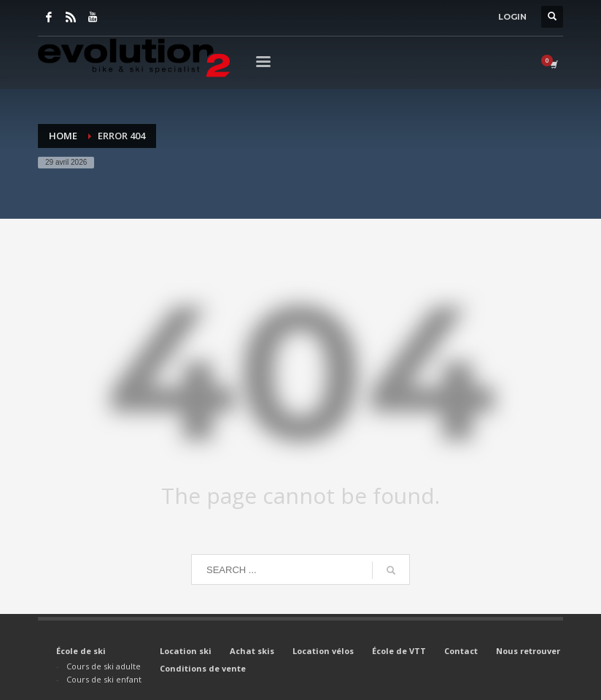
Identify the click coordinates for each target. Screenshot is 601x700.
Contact (461, 651)
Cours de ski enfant (104, 679)
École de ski (81, 651)
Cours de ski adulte (104, 666)
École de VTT (399, 651)
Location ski (186, 651)
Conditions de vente (203, 668)
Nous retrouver (528, 651)
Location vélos (323, 651)
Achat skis (252, 651)
